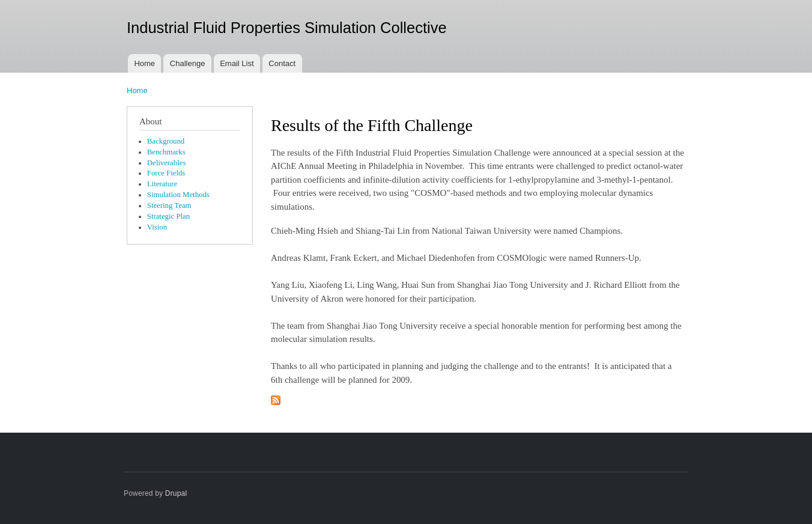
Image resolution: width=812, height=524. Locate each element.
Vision (157, 227)
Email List (237, 63)
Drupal (176, 493)
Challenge (188, 63)
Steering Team (169, 206)
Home (144, 63)
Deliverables (167, 163)
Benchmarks (166, 152)
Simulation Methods (178, 195)
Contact (282, 63)
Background (166, 141)
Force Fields (166, 173)
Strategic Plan (168, 216)
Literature (162, 184)
